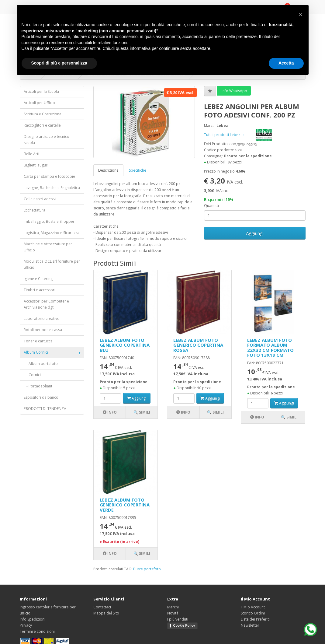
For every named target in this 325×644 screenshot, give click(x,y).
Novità (173, 613)
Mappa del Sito (106, 613)
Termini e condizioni (37, 631)
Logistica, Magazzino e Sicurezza (52, 233)
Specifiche (138, 170)
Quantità (211, 206)
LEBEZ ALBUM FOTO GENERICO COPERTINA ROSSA (198, 345)
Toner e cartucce (38, 341)
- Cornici (32, 375)
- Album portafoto (41, 364)
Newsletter (250, 625)
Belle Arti (31, 154)
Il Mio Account (253, 607)
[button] (301, 15)
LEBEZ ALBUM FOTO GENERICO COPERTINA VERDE (125, 505)
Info (110, 412)
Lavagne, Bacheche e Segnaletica (52, 188)
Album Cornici (36, 352)
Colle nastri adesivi (40, 199)
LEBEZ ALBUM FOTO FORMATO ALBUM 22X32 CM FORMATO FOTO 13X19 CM (270, 348)
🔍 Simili (142, 412)
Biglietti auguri (36, 165)
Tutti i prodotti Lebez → (243, 135)
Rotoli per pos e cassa (43, 330)
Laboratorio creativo (42, 318)
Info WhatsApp (234, 91)
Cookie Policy (184, 625)
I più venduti (178, 619)
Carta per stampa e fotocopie (49, 176)
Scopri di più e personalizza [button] (59, 63)
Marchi (173, 607)
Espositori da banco (41, 397)
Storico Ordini (253, 613)
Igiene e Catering (38, 279)
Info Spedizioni (33, 619)
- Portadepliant (38, 386)
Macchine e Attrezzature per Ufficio (48, 247)
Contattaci (102, 607)
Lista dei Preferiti (255, 619)
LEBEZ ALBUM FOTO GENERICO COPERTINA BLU (125, 345)
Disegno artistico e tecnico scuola (47, 140)
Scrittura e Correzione (43, 114)
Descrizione (108, 170)
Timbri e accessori (40, 290)
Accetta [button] (286, 63)
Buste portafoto (147, 569)
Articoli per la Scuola (41, 91)
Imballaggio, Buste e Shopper (49, 221)
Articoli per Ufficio (39, 103)
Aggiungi (255, 233)
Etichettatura (35, 210)
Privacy (26, 625)
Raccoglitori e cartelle (42, 125)
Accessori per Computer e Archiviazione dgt (46, 304)
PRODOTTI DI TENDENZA (45, 409)
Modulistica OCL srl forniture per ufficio (52, 264)
